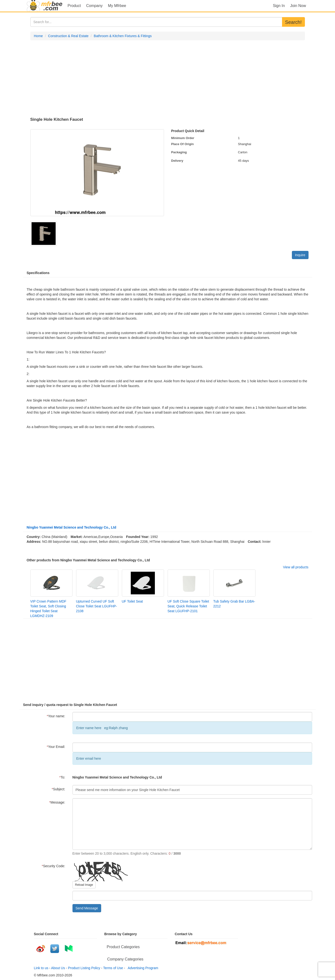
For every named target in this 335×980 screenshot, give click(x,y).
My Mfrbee (117, 6)
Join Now (298, 6)
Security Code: (53, 866)
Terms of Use (113, 968)
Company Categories (125, 959)
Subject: (58, 789)
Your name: (56, 716)
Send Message (87, 908)
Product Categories (123, 947)
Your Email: (56, 747)
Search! (293, 22)
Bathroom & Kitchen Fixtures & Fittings (123, 36)
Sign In (279, 6)
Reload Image (84, 885)
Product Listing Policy (84, 968)
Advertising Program (142, 968)
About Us (58, 968)
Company (94, 6)
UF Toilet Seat (132, 601)
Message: (57, 802)
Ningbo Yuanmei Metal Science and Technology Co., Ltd (72, 527)
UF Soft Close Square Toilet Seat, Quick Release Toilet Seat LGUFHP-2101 (188, 606)
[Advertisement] (168, 79)
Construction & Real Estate (68, 36)
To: (62, 777)
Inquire (300, 255)
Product (74, 6)
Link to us (41, 968)
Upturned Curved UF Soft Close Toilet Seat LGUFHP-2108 (97, 606)
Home (38, 36)
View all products (296, 567)
